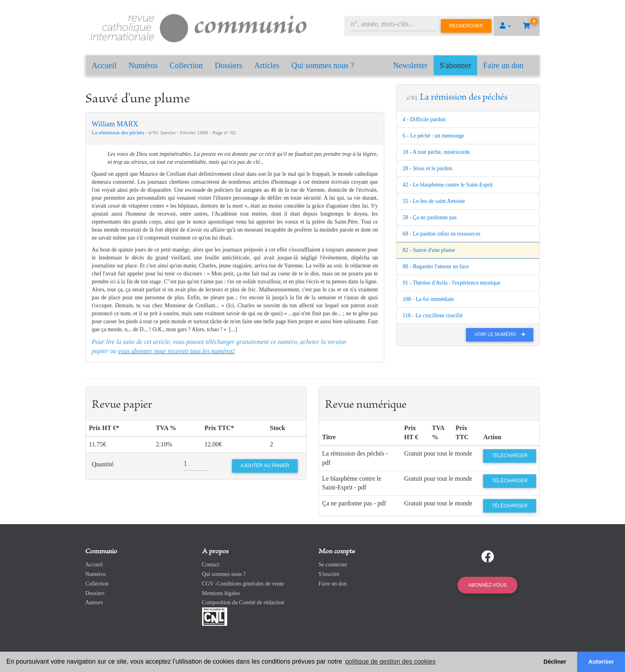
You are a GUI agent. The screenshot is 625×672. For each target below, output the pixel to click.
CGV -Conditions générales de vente (243, 584)
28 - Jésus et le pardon (427, 168)
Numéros (143, 65)
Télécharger (510, 456)
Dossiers (229, 65)
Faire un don (503, 65)
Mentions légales (221, 593)
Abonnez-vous (487, 585)
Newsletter (410, 65)
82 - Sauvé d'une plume (429, 250)
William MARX (115, 124)
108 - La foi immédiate (428, 299)
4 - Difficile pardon (424, 119)
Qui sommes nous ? (323, 65)
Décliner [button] (555, 662)
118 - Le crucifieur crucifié (433, 315)
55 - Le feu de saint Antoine (434, 201)
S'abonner (455, 65)
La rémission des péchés (119, 133)
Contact (211, 565)
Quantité (103, 464)
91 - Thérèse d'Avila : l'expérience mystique (452, 283)
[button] (505, 26)
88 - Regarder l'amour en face (436, 266)
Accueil (104, 65)
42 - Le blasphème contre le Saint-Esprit (448, 185)
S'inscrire (329, 574)
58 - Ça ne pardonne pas (430, 217)
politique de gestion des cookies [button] (390, 661)
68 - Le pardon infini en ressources (441, 234)
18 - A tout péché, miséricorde (436, 152)
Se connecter (333, 565)
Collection (186, 65)
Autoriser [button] (601, 662)
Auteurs (94, 602)
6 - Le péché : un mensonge (433, 136)
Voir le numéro (502, 334)
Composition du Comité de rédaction (243, 602)
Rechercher (466, 26)
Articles (267, 65)
